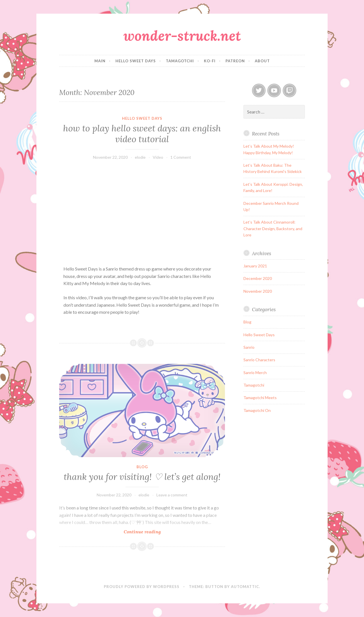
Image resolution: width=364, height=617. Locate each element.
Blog (142, 467)
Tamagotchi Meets (260, 398)
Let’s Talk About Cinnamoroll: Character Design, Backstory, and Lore (273, 228)
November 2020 (258, 291)
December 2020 (258, 278)
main (100, 61)
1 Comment (181, 157)
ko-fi (210, 61)
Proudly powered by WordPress (142, 587)
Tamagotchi (254, 385)
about (262, 61)
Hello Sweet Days (142, 118)
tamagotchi (180, 61)
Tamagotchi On (257, 410)
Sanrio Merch (255, 373)
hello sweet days (136, 61)
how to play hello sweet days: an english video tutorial (142, 134)
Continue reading (151, 532)
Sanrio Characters (259, 360)
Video (158, 157)
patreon (235, 61)
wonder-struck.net (182, 36)
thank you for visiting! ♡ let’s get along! (142, 477)
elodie (140, 157)
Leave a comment (172, 495)
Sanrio (249, 347)
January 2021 (255, 266)
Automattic (245, 587)
